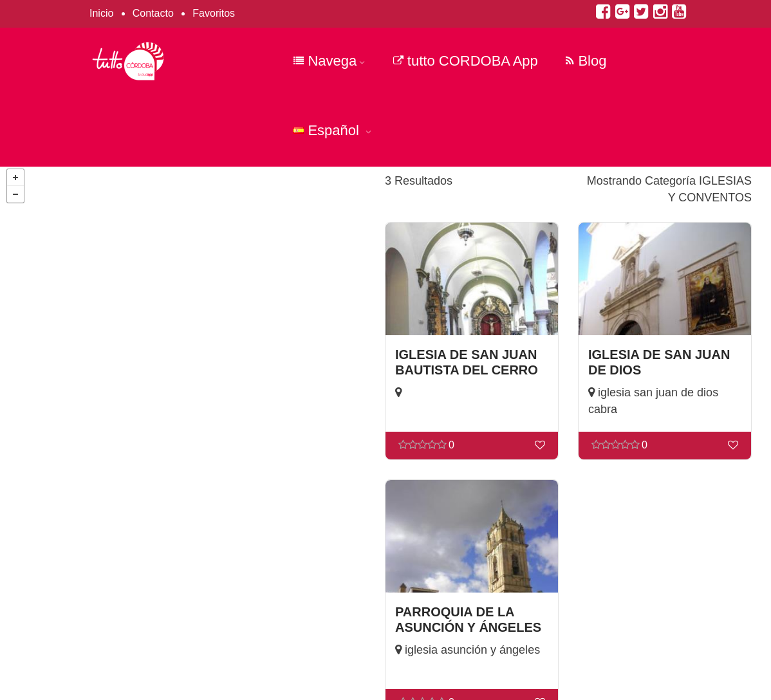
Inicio (101, 13)
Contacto (153, 13)
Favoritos (214, 13)
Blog (586, 61)
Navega (329, 61)
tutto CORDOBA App (466, 61)
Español (332, 130)
